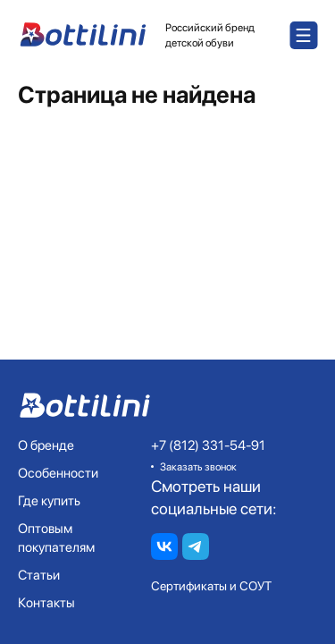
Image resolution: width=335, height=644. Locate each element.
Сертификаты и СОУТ (211, 586)
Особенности (58, 473)
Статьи (39, 575)
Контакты (46, 603)
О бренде (46, 445)
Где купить (49, 501)
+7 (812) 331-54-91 (208, 445)
